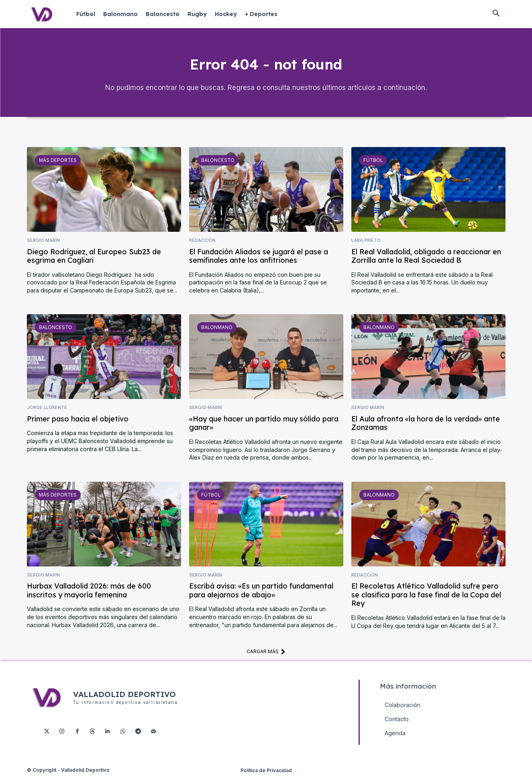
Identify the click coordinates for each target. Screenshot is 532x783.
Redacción (202, 247)
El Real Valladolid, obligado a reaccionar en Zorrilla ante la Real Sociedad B (426, 262)
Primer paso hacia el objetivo (78, 425)
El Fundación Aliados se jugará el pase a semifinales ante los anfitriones (259, 262)
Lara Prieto (366, 247)
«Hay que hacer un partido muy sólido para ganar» (264, 430)
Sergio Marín (43, 247)
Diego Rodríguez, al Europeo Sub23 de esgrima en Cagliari (94, 262)
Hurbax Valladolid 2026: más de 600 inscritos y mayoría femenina (89, 597)
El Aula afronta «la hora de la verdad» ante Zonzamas (426, 430)
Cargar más (266, 658)
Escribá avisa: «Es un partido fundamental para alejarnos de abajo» (261, 597)
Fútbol (372, 166)
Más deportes (57, 166)
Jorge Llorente (47, 414)
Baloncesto (217, 166)
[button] (496, 14)
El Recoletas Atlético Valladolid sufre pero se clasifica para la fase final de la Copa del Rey (426, 601)
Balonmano (216, 333)
